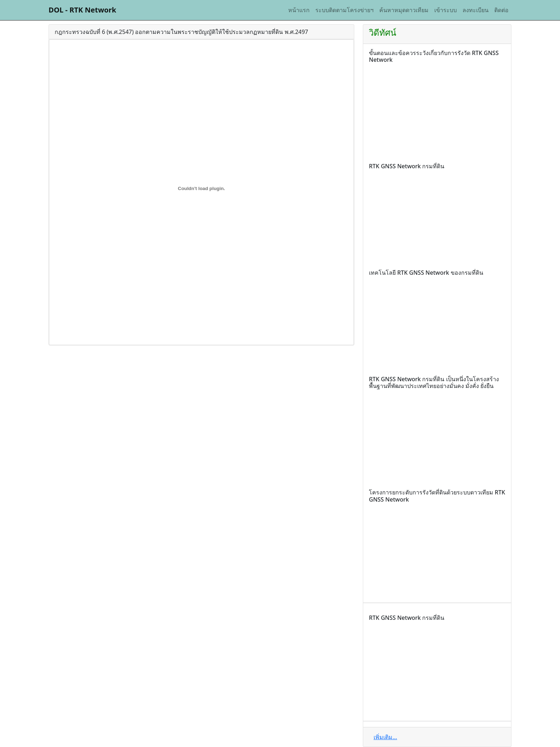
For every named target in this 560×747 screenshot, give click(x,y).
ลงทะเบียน (476, 10)
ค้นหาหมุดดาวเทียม (404, 10)
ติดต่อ (501, 10)
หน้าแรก (299, 10)
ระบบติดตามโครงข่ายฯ (344, 10)
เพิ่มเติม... (385, 737)
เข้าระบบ (446, 10)
